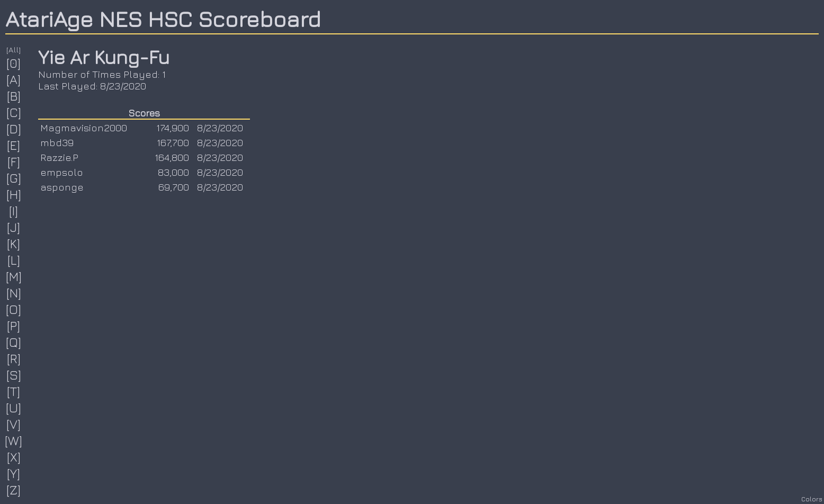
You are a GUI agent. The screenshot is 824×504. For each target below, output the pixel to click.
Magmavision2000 (84, 128)
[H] (14, 194)
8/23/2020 (220, 128)
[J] (14, 227)
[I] (14, 211)
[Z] (14, 490)
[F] (14, 161)
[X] (14, 457)
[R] (14, 358)
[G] (14, 178)
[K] (14, 244)
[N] (14, 293)
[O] (14, 309)
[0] (14, 63)
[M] (14, 276)
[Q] (14, 342)
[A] (14, 79)
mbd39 (57, 142)
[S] (14, 375)
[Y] (14, 473)
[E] (14, 145)
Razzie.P (59, 157)
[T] (14, 391)
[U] (14, 408)
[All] (14, 49)
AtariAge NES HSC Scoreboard (163, 19)
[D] (14, 129)
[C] (14, 112)
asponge (62, 187)
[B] (14, 96)
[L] (14, 260)
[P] (14, 326)
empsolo (62, 172)
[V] (14, 424)
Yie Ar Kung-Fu (104, 57)
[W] (14, 440)
